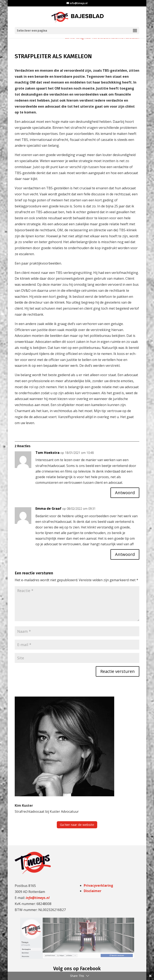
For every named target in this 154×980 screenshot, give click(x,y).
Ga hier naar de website (77, 825)
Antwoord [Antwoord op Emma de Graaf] (125, 554)
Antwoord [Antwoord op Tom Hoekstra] (125, 493)
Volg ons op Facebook (77, 969)
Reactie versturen (118, 671)
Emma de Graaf (48, 508)
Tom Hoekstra (47, 453)
